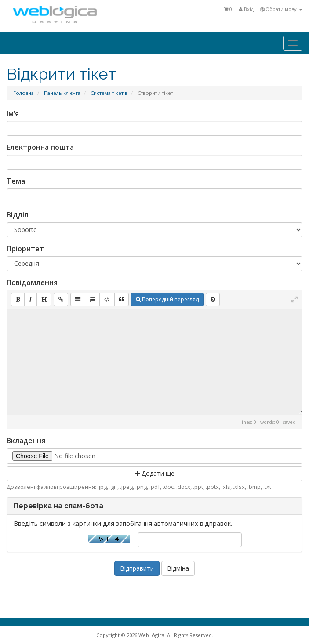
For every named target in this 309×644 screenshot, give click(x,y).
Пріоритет (25, 249)
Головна (24, 93)
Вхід (246, 9)
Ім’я (13, 114)
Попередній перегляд (167, 299)
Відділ (18, 215)
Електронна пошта (40, 147)
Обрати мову (281, 9)
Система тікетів (109, 93)
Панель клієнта (62, 93)
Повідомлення (32, 282)
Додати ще (155, 473)
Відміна (178, 568)
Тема (16, 181)
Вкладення (26, 441)
